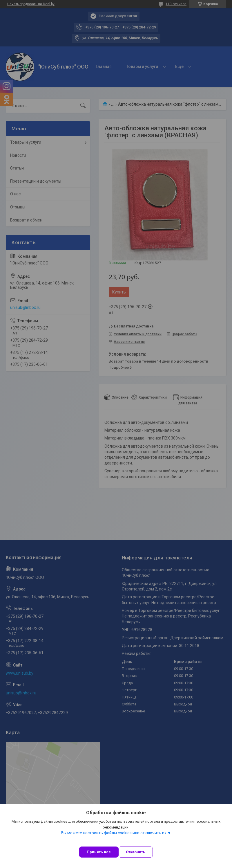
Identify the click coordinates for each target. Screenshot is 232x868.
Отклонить (136, 852)
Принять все (99, 852)
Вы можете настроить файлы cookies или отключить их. (114, 833)
